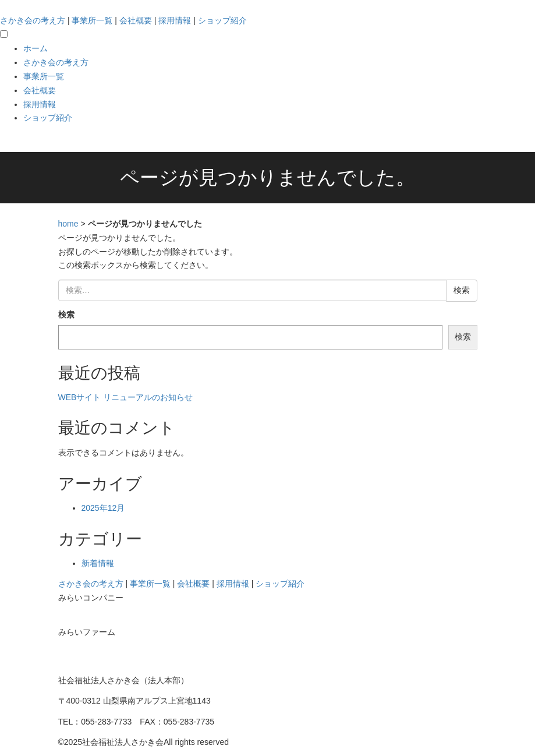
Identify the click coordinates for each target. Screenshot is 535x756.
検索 (66, 315)
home (68, 224)
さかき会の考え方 (33, 20)
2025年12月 (103, 508)
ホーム (36, 48)
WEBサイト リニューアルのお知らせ (126, 397)
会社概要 (136, 20)
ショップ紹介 (222, 20)
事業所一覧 (92, 20)
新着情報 (98, 563)
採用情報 (175, 20)
